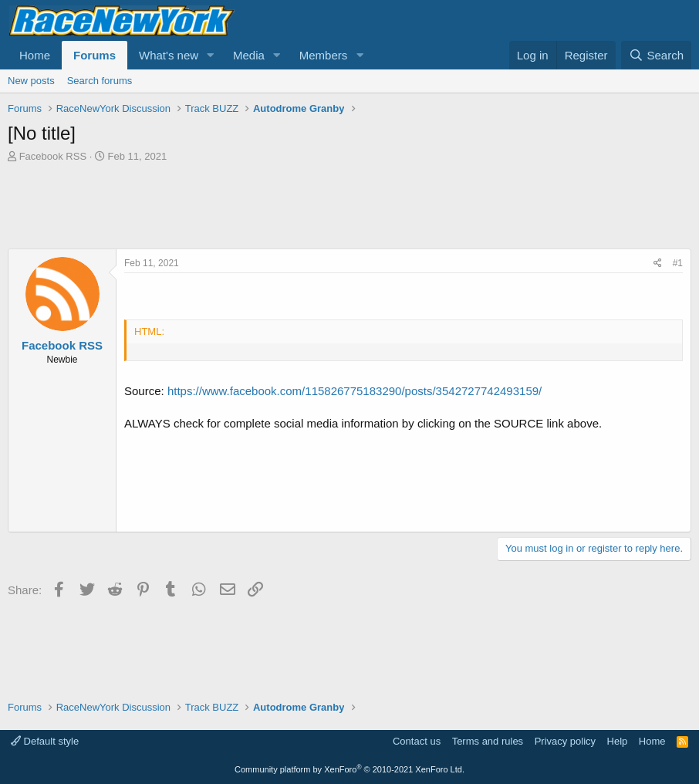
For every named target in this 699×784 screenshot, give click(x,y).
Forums (95, 55)
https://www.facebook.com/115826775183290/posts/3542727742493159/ (355, 391)
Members (324, 55)
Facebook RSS (53, 156)
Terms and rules (488, 741)
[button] (211, 55)
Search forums (100, 81)
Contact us (417, 741)
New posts (31, 81)
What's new (169, 55)
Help (618, 741)
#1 (678, 263)
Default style (45, 741)
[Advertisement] (349, 206)
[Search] (656, 55)
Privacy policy (565, 741)
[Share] (658, 264)
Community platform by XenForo (349, 769)
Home (35, 55)
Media (249, 55)
